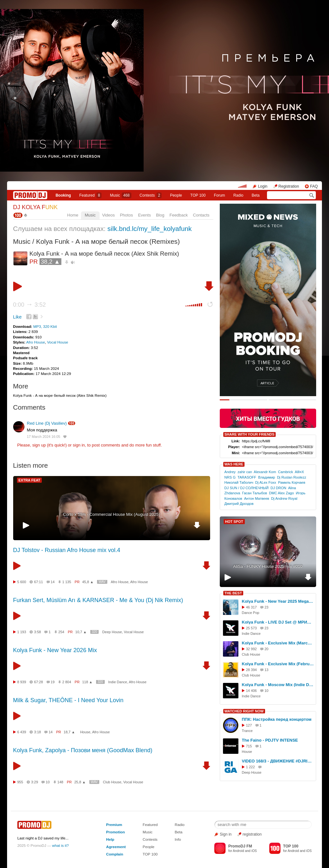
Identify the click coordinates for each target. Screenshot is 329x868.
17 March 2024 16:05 (44, 437)
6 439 (22, 732)
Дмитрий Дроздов (239, 504)
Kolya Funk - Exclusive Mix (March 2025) (278, 643)
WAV (102, 582)
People (176, 195)
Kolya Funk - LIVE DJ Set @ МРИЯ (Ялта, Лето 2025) (278, 622)
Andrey (230, 472)
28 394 (252, 670)
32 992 (252, 649)
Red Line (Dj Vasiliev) (47, 423)
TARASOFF (247, 477)
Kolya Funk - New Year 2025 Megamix (278, 601)
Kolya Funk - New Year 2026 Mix (55, 650)
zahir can (245, 472)
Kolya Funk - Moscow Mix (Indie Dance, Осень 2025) (278, 685)
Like (18, 317)
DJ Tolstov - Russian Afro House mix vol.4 (67, 550)
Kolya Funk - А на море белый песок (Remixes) (108, 241)
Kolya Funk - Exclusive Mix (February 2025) (278, 664)
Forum (220, 195)
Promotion (115, 832)
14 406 (252, 691)
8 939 (22, 682)
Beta (256, 195)
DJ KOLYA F (36, 207)
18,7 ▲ (69, 732)
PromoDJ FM (240, 846)
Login (263, 186)
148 (60, 782)
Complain (115, 854)
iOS (254, 851)
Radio (238, 195)
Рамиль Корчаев (292, 482)
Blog (160, 215)
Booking (63, 195)
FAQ (314, 186)
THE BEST (233, 593)
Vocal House (58, 342)
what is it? (60, 845)
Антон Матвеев (257, 498)
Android (239, 851)
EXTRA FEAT (30, 480)
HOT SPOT (234, 522)
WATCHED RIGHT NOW (244, 711)
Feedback (178, 215)
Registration (289, 186)
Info (178, 839)
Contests (150, 839)
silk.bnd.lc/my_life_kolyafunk (149, 229)
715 (249, 746)
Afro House (35, 342)
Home (73, 215)
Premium (114, 825)
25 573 (252, 628)
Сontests (151, 195)
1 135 (67, 582)
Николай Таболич (239, 482)
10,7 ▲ (81, 632)
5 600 (22, 582)
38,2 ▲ (50, 262)
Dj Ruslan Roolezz (292, 477)
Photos (126, 215)
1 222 (251, 767)
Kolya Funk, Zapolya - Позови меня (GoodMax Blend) (83, 750)
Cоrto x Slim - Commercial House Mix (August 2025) (111, 514)
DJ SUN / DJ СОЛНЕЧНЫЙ (246, 488)
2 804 (67, 682)
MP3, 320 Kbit (45, 326)
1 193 (22, 632)
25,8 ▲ (80, 782)
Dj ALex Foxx (266, 482)
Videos (109, 215)
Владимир (267, 477)
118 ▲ (87, 682)
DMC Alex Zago (281, 493)
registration (252, 834)
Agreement (116, 847)
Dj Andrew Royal (284, 498)
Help (110, 839)
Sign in (226, 834)
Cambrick (285, 472)
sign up (39, 445)
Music (120, 195)
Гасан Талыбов (255, 493)
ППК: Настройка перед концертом (277, 719)
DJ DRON (278, 488)
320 (95, 632)
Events (145, 215)
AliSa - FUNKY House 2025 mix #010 (268, 566)
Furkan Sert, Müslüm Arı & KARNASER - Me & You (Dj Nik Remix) (98, 600)
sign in (79, 445)
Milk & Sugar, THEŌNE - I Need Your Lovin (68, 700)
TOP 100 (198, 195)
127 (249, 725)
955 (20, 782)
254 (61, 632)
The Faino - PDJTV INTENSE (270, 740)
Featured (91, 195)
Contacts (201, 215)
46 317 (252, 607)
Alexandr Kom (265, 472)
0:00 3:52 (30, 305)
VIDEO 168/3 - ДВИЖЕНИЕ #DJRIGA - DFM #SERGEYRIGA (278, 761)
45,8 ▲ (88, 582)
